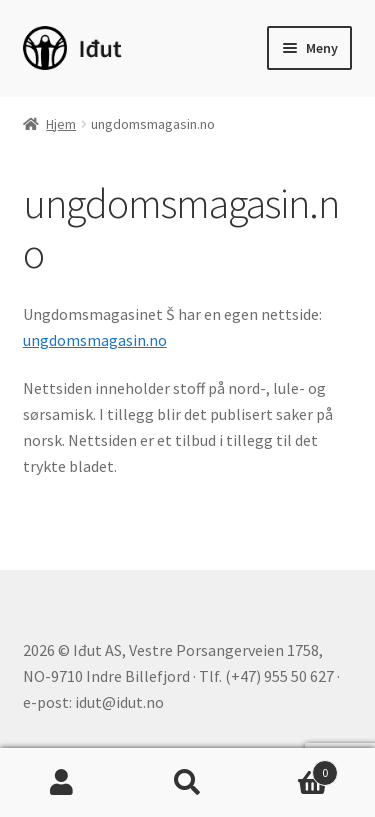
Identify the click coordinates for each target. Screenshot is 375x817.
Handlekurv (294, 768)
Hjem (61, 124)
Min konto (62, 783)
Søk (187, 783)
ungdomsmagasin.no (95, 340)
